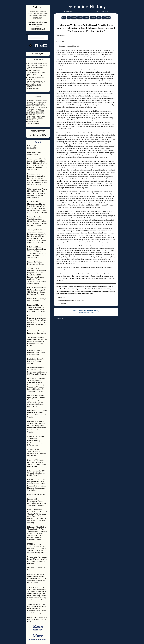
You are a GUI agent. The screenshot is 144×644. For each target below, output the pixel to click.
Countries (86, 18)
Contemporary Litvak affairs (36, 78)
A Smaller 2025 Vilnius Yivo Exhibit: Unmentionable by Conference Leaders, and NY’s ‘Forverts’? (36, 441)
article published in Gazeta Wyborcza (92, 50)
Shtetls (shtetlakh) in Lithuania (36, 72)
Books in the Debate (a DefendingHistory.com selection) (35, 361)
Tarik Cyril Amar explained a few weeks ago (73, 161)
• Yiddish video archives (34, 109)
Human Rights (38, 54)
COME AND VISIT (38, 131)
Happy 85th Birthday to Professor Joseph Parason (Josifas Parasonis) (36, 352)
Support (108, 18)
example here (61, 170)
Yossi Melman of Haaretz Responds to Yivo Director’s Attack (70, 300)
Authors (80, 18)
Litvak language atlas (34, 71)
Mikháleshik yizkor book (35, 76)
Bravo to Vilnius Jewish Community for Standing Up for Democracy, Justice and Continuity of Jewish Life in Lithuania (37, 578)
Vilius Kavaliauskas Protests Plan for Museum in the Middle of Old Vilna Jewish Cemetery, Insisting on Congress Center (37, 193)
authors (38, 11)
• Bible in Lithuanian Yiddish (35, 113)
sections (43, 11)
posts (36, 13)
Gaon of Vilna (31, 74)
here (86, 188)
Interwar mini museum (34, 69)
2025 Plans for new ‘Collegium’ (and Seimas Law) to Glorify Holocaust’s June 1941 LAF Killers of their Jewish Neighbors (37, 548)
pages (41, 13)
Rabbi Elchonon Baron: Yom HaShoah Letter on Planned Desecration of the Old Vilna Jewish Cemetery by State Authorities (37, 221)
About (99, 18)
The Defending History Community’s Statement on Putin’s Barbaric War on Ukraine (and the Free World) (37, 342)
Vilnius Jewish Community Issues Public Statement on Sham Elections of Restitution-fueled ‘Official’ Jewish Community (37, 609)
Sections (74, 18)
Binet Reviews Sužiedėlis (36, 495)
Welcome (37, 7)
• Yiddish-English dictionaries (35, 104)
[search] (36, 38)
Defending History (86, 7)
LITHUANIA (38, 135)
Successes (93, 18)
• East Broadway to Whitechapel (36, 116)
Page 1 (64, 18)
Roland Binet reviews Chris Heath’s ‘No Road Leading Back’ (37, 619)
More (38, 627)
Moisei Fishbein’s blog (93, 207)
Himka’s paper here (101, 242)
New (69, 18)
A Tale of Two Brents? (62, 303)
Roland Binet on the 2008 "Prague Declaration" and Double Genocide (36, 473)
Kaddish (30, 86)
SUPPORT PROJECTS (33, 123)
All (103, 18)
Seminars (35, 15)
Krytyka (75, 185)
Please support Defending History (86, 311)
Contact (40, 15)
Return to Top (61, 298)
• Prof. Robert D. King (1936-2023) (37, 107)
